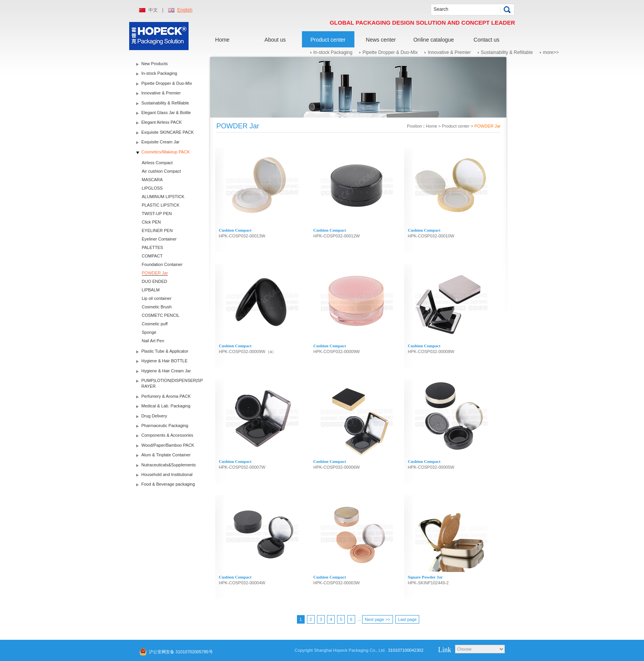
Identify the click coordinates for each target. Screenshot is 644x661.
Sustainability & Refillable (507, 52)
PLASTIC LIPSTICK (161, 205)
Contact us (486, 40)
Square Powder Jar (426, 577)
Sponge (149, 332)
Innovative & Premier (449, 52)
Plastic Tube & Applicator (165, 351)
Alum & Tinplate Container (166, 455)
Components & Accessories (168, 435)
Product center (328, 40)
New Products (155, 64)
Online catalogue (434, 40)
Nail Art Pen (153, 341)
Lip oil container (157, 298)
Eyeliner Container (159, 239)
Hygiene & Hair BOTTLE (165, 361)
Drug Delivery (154, 416)
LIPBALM (151, 290)
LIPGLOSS (152, 188)
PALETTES (153, 247)
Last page (407, 619)
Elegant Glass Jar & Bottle (166, 113)
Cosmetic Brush (157, 307)
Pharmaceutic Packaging (165, 426)
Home (222, 40)
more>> (551, 52)
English (185, 10)
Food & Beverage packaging (168, 484)
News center (381, 40)
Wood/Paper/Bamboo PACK (168, 445)
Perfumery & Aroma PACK (166, 396)
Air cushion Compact (162, 171)
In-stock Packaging (333, 52)
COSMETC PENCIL (161, 315)
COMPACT (152, 256)
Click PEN (152, 222)
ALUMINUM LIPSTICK (163, 197)
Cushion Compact (235, 230)
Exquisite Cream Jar (161, 142)
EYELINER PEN (157, 230)
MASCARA (152, 180)
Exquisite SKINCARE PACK (168, 132)
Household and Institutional (167, 474)
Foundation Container (162, 264)
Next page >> (378, 619)
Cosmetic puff (155, 324)
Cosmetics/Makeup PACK (166, 152)
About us (275, 40)
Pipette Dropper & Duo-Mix (390, 52)
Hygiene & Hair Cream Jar (166, 371)
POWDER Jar (155, 273)
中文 (153, 10)
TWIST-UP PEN (157, 214)
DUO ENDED (155, 281)
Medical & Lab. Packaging (166, 406)
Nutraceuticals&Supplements (169, 465)
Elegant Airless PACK (162, 122)
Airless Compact (157, 163)
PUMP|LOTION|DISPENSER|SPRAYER (172, 383)
